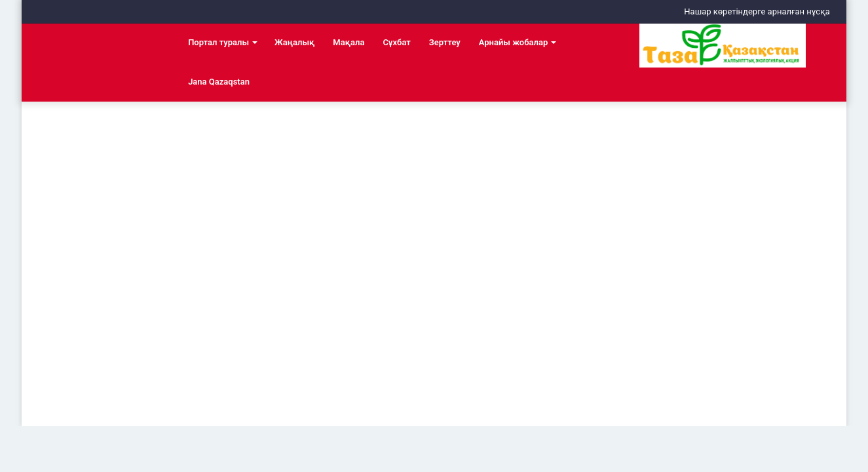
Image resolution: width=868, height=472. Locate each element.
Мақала (349, 42)
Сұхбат (396, 42)
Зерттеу (445, 42)
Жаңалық (294, 42)
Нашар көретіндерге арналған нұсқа (757, 11)
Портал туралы (218, 42)
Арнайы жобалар (514, 42)
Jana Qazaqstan (219, 82)
